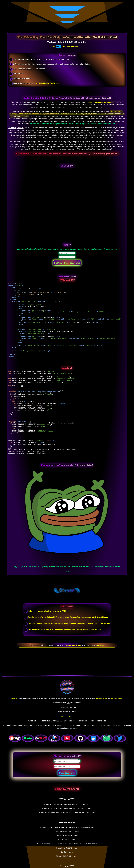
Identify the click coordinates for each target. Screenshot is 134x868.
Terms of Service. (116, 724)
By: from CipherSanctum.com (67, 46)
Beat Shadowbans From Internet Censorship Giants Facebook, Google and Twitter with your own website (69, 648)
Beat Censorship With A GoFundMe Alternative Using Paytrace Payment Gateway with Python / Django (68, 642)
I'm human (67, 798)
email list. (101, 670)
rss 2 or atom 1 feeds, (73, 670)
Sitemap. (14, 724)
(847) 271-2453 (67, 741)
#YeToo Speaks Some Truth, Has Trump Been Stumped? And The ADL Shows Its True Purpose (65, 654)
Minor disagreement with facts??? (101, 102)
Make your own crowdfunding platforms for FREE (47, 636)
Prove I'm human (67, 263)
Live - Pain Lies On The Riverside (48, 83)
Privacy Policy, (102, 724)
